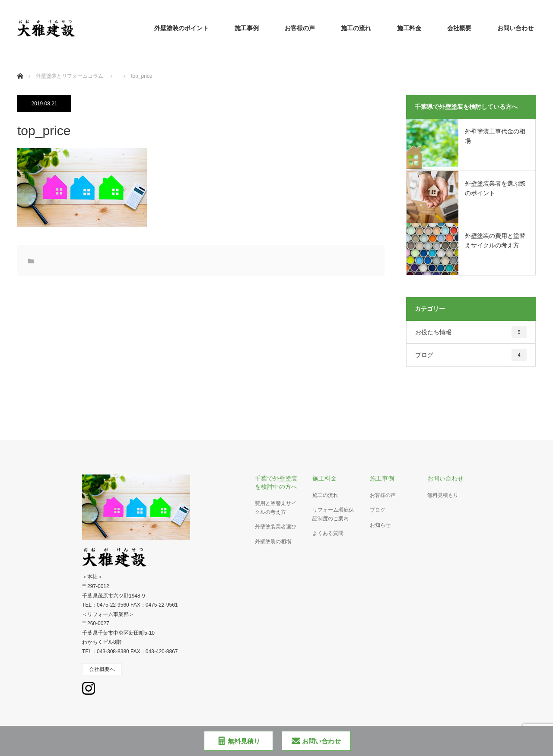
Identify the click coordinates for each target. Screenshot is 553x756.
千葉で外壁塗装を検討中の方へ (276, 482)
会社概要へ (102, 669)
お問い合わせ (515, 28)
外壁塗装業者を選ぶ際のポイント (495, 188)
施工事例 (247, 28)
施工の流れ (356, 28)
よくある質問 (328, 533)
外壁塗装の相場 (273, 541)
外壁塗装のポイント (181, 28)
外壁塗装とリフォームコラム (70, 76)
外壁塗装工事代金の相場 (495, 136)
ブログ (471, 355)
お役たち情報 (471, 332)
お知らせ (380, 525)
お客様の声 (300, 28)
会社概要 (459, 28)
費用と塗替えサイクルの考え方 (276, 508)
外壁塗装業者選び (276, 527)
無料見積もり (443, 495)
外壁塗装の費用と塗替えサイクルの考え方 (495, 240)
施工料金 (409, 28)
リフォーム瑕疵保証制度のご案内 (333, 514)
